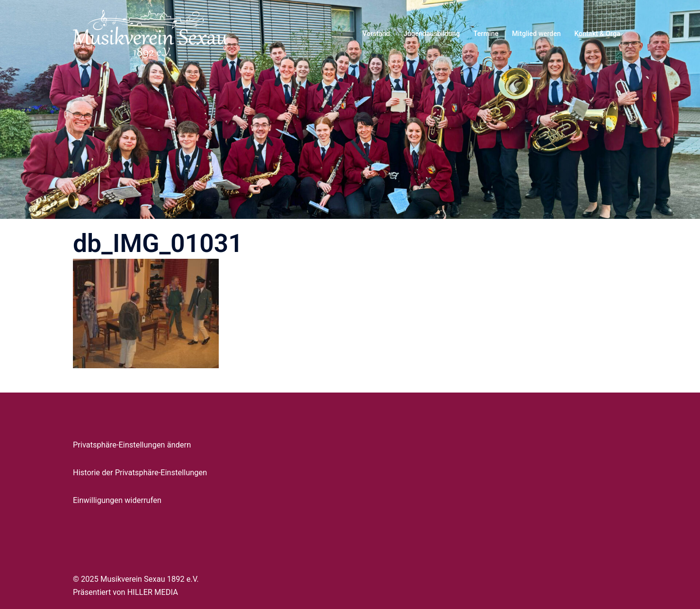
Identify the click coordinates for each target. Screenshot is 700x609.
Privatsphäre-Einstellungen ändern (132, 445)
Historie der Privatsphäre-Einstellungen (140, 473)
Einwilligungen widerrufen (117, 500)
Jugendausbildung (432, 34)
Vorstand (376, 34)
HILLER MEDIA (153, 592)
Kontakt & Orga (597, 34)
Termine (486, 34)
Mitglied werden (536, 34)
